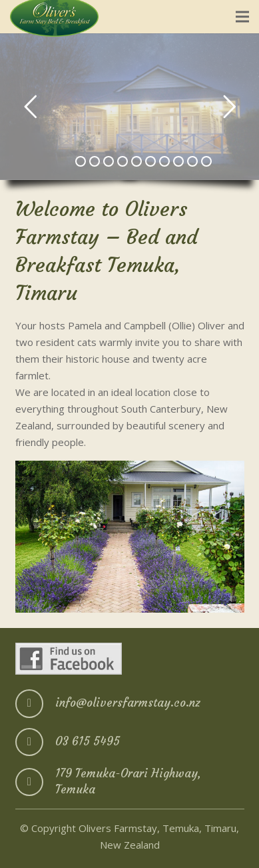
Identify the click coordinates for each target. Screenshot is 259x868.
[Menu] (242, 17)
